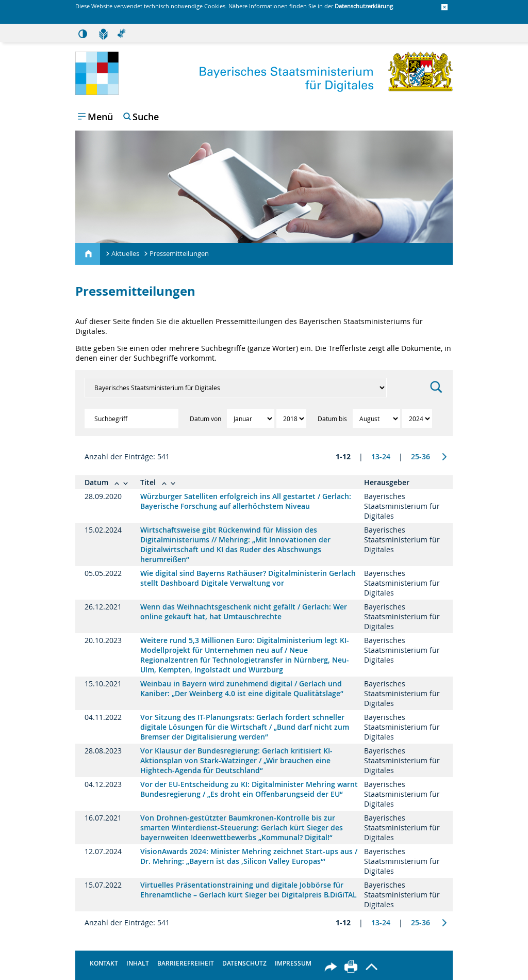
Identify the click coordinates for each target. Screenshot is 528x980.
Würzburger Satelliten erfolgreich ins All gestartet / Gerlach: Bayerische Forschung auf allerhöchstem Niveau (246, 501)
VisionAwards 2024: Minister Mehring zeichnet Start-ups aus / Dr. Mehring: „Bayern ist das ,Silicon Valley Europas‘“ (249, 856)
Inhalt (138, 963)
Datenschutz (244, 963)
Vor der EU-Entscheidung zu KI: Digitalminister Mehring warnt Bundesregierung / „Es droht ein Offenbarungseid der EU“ (249, 789)
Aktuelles (125, 253)
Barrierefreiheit (186, 963)
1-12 (343, 456)
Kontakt (104, 963)
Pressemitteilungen (179, 253)
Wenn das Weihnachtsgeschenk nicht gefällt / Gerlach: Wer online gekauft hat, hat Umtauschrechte (244, 612)
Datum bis (333, 419)
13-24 (381, 456)
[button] (444, 8)
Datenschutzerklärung (364, 6)
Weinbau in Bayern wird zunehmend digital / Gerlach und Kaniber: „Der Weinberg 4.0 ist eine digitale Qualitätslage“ (242, 688)
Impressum (293, 963)
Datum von (206, 419)
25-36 (420, 456)
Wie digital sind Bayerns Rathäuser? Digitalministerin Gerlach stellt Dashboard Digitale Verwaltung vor (248, 578)
